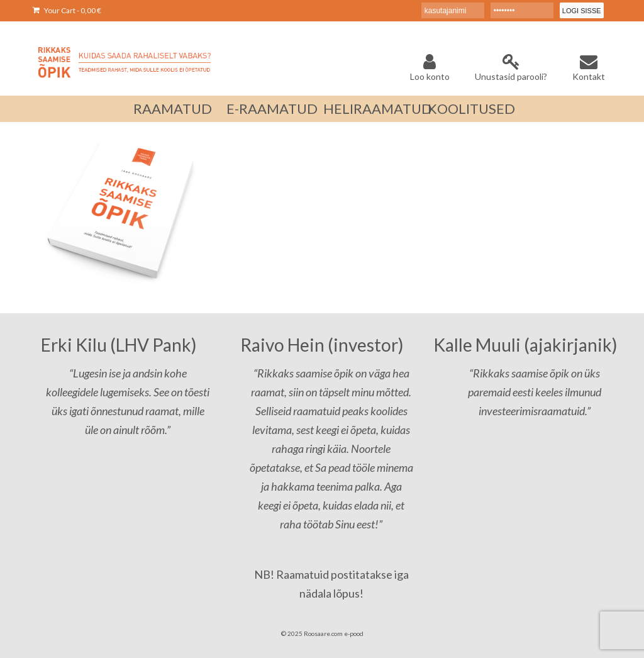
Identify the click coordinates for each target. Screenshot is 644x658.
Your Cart (67, 10)
